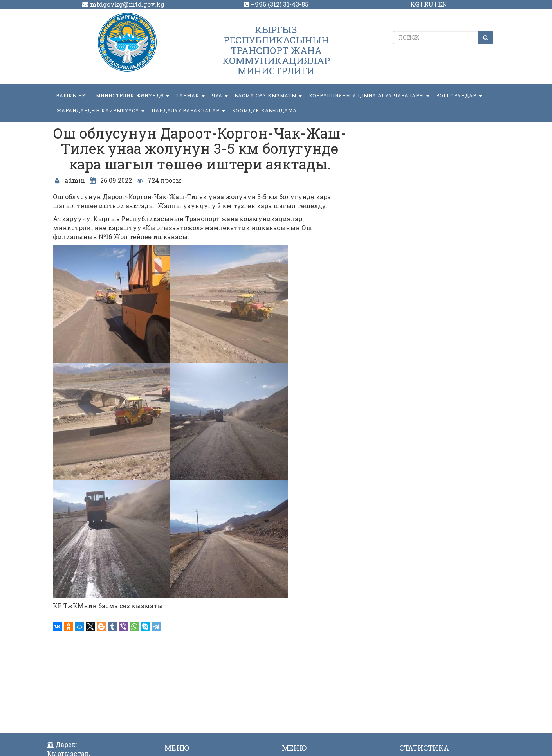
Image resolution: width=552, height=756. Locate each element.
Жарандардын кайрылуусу (100, 110)
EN (443, 4)
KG (415, 4)
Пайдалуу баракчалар (188, 110)
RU (429, 4)
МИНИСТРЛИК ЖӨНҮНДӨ (133, 95)
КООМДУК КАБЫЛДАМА (264, 110)
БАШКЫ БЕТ (73, 95)
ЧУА (220, 95)
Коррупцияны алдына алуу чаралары (369, 95)
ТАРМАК (190, 95)
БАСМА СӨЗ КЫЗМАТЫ (268, 95)
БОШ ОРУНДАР (459, 95)
